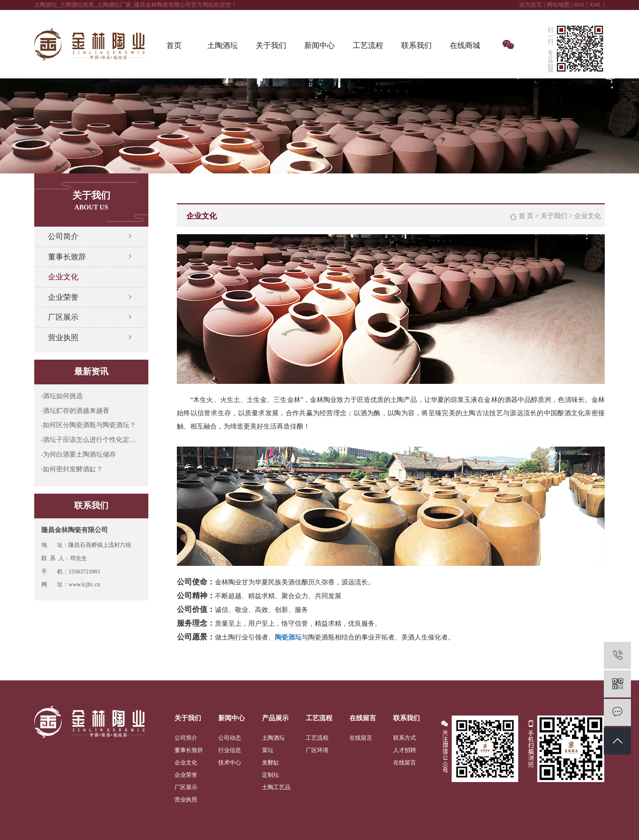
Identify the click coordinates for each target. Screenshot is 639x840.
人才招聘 (405, 750)
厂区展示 (63, 317)
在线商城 (465, 45)
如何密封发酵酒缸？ (73, 469)
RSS (579, 5)
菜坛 (268, 750)
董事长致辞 (67, 257)
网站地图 (558, 5)
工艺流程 (368, 45)
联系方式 (405, 738)
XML (595, 5)
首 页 (526, 216)
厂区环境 (317, 750)
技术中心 (230, 763)
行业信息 (230, 750)
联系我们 (416, 45)
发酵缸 (271, 763)
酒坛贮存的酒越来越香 (76, 411)
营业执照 (63, 338)
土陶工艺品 (276, 787)
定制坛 (271, 775)
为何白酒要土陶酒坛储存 (79, 454)
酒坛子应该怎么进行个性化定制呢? (92, 440)
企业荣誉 (63, 297)
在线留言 (361, 738)
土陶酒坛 (223, 45)
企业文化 (63, 277)
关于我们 (271, 45)
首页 (174, 45)
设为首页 (531, 5)
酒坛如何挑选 (63, 396)
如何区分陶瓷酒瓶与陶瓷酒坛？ (89, 425)
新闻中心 (319, 45)
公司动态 (230, 738)
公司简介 (63, 236)
